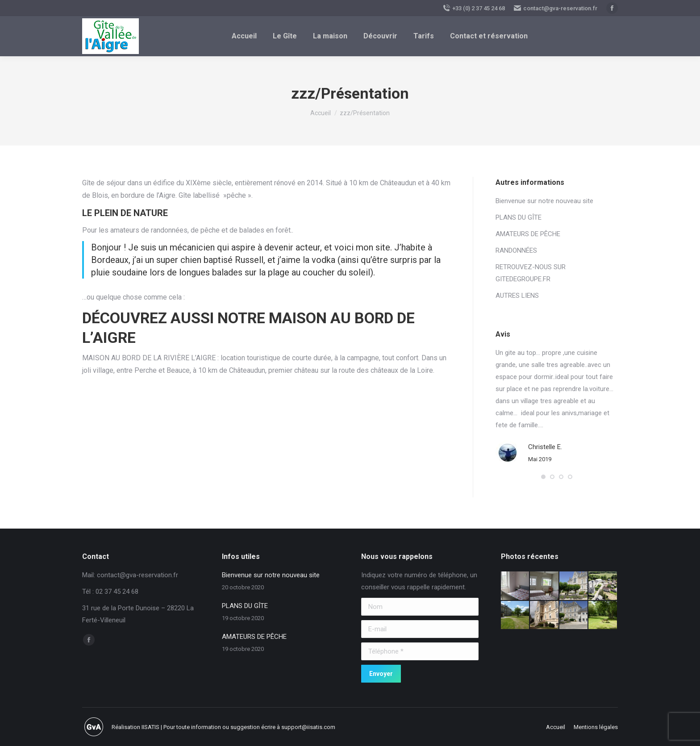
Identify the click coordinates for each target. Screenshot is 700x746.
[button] (543, 477)
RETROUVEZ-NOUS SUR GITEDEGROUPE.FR (531, 273)
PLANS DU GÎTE (519, 217)
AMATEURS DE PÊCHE (528, 234)
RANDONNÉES (516, 250)
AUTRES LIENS (517, 296)
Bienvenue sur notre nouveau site (544, 201)
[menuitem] (244, 36)
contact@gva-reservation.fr (556, 8)
